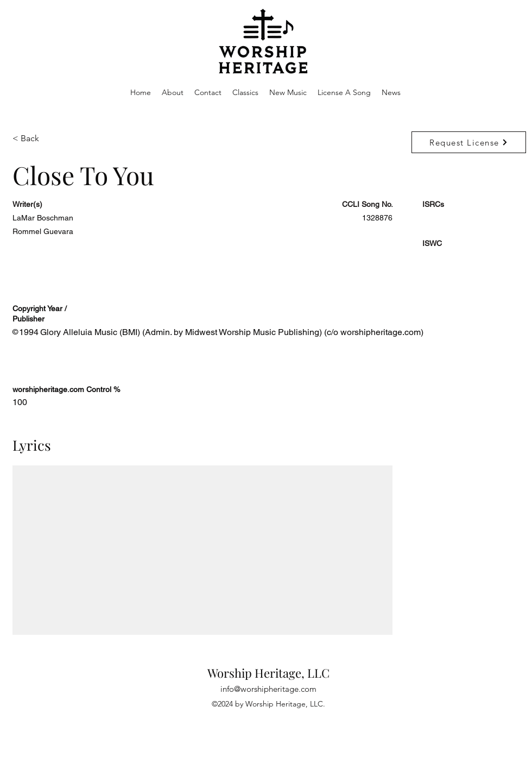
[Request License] (469, 142)
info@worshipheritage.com (268, 689)
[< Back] (51, 139)
